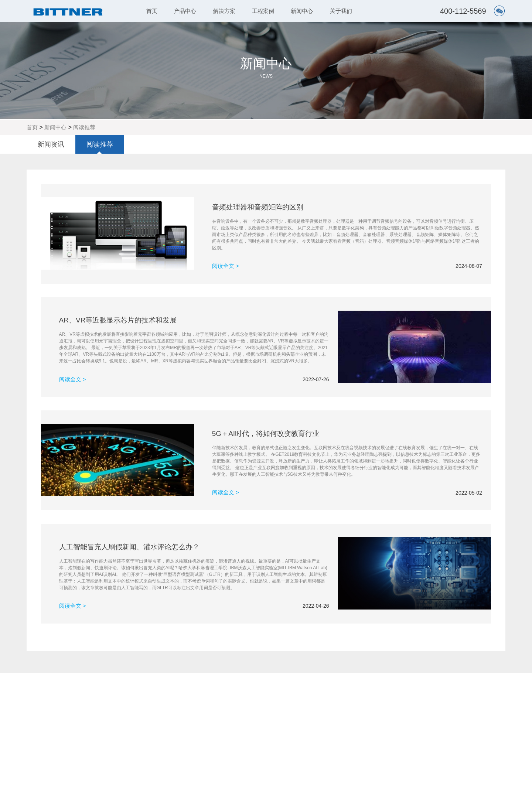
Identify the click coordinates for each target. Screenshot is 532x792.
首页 (152, 11)
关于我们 (341, 11)
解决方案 (224, 11)
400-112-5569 (463, 11)
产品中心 (185, 11)
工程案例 (263, 11)
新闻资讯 (51, 144)
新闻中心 (302, 11)
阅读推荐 (84, 127)
